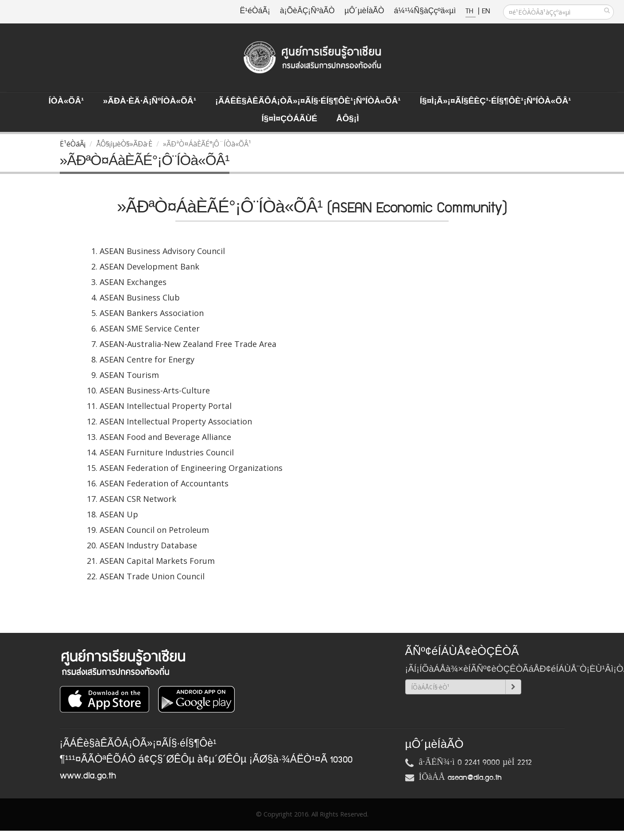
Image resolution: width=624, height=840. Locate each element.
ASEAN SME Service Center (150, 328)
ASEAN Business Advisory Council (162, 251)
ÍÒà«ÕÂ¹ (66, 101)
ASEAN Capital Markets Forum (157, 561)
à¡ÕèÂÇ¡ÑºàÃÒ (307, 11)
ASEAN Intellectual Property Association (176, 421)
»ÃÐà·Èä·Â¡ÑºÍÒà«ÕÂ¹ (149, 101)
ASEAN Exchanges (133, 282)
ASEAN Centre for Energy (147, 359)
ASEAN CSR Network (138, 499)
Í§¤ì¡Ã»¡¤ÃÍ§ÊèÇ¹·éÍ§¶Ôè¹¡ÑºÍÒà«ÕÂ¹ (496, 101)
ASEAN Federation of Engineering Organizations (191, 468)
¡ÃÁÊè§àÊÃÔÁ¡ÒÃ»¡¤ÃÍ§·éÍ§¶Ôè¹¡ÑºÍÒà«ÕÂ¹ (308, 101)
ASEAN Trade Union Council (152, 576)
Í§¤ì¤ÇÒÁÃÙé (289, 119)
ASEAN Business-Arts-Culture (155, 390)
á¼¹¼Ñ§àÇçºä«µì (425, 11)
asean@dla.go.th (475, 778)
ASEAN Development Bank (149, 266)
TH (471, 11)
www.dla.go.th (88, 776)
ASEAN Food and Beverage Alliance (165, 437)
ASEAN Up (119, 514)
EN (486, 11)
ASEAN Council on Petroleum (154, 530)
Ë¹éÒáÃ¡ (255, 11)
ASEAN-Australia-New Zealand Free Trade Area (188, 344)
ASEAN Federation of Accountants (164, 483)
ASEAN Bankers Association (152, 313)
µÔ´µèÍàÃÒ (364, 11)
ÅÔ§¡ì (347, 119)
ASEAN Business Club (140, 297)
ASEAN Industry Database (148, 545)
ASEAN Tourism (129, 375)
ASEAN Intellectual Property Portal (166, 406)
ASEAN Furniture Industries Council (167, 452)
